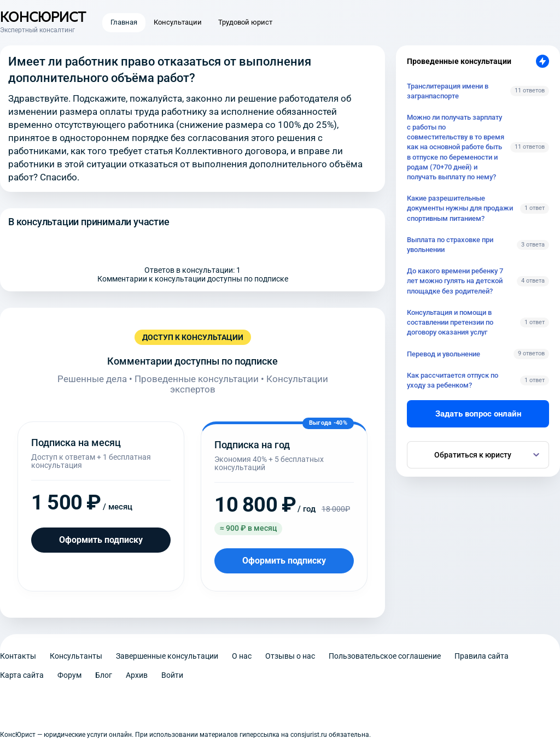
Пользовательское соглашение (385, 656)
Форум (69, 675)
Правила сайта (482, 656)
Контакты (18, 656)
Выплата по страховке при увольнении (450, 245)
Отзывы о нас (290, 656)
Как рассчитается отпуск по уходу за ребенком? (453, 380)
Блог (104, 675)
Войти (172, 675)
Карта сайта (22, 675)
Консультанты (76, 656)
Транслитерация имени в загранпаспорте (448, 91)
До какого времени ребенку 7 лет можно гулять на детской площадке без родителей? (455, 281)
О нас (242, 656)
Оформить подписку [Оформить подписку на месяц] (101, 540)
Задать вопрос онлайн (478, 414)
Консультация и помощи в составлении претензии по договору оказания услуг (450, 322)
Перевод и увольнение (444, 354)
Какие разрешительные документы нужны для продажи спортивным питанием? (460, 208)
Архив (137, 675)
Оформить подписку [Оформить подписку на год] (284, 561)
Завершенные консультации (167, 656)
